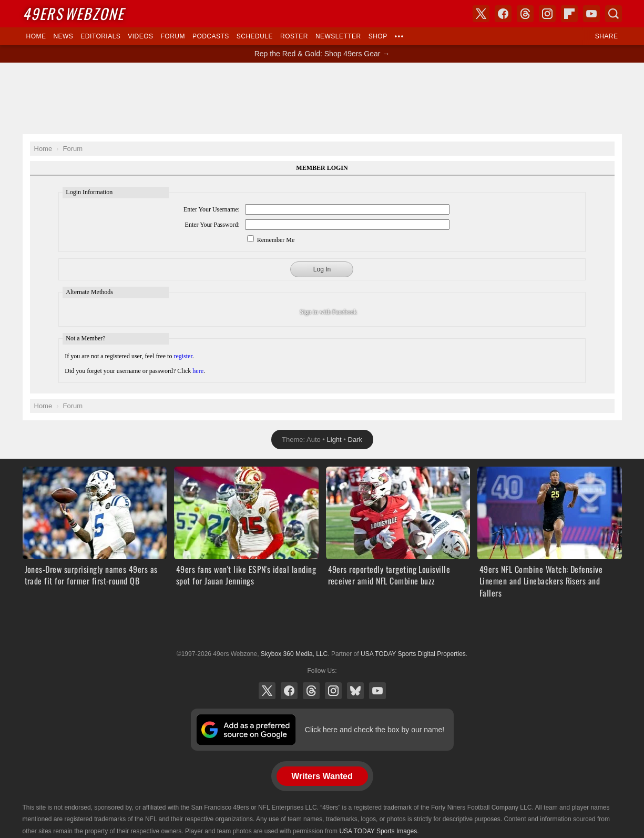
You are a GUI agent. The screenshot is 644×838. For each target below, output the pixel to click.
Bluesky (355, 691)
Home (36, 36)
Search (614, 14)
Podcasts (211, 36)
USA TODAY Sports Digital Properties (322, 628)
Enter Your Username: (212, 209)
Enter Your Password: (212, 225)
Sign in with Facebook (328, 312)
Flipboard (569, 14)
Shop (378, 36)
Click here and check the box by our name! (375, 730)
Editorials (100, 36)
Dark (355, 440)
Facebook (289, 691)
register (183, 356)
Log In (322, 269)
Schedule (255, 36)
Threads (311, 691)
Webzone (73, 13)
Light (334, 440)
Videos (140, 36)
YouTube (377, 691)
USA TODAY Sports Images (378, 831)
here (198, 371)
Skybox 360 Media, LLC (294, 654)
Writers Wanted (322, 776)
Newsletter (338, 36)
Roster (294, 36)
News (63, 36)
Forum (173, 36)
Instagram (333, 691)
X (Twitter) (267, 691)
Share (607, 36)
